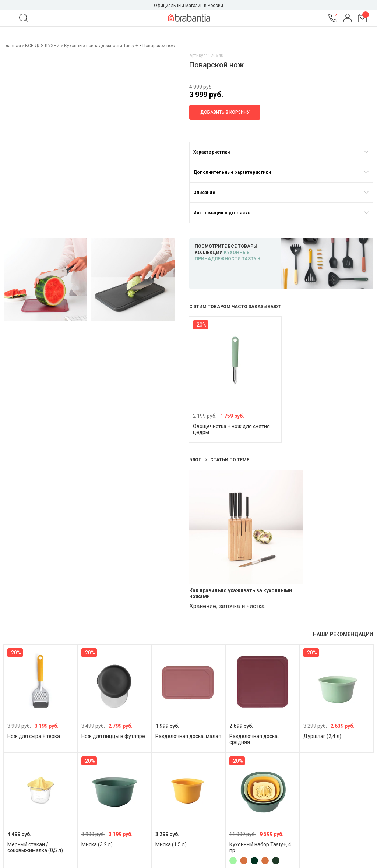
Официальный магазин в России (188, 6)
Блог (196, 460)
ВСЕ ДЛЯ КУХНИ (42, 46)
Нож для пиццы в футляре (113, 736)
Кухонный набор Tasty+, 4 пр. (260, 847)
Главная (13, 46)
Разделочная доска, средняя (254, 739)
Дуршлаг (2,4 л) (322, 736)
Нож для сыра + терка (34, 736)
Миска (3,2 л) (97, 844)
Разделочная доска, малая (188, 736)
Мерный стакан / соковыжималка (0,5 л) (35, 847)
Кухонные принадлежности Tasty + (101, 46)
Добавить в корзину (225, 112)
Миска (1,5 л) (171, 844)
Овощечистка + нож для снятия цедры (231, 429)
